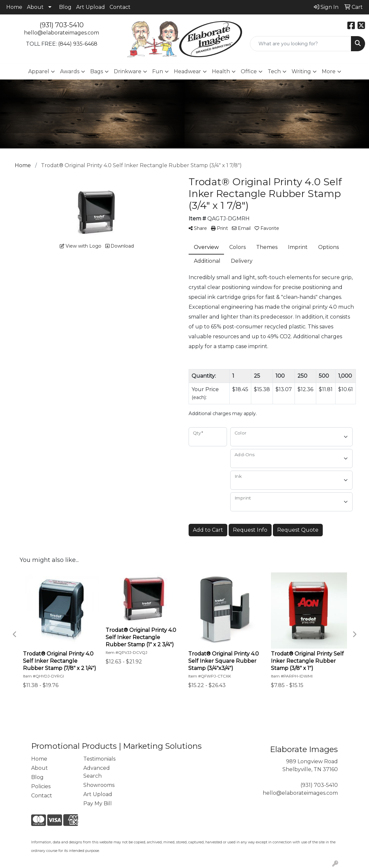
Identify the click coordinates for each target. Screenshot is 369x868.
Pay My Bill (98, 803)
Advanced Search (97, 772)
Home (14, 7)
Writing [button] (301, 71)
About (35, 7)
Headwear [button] (187, 71)
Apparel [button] (39, 71)
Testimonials (99, 759)
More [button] (329, 71)
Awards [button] (70, 71)
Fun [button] (158, 71)
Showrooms (99, 785)
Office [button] (249, 71)
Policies (41, 786)
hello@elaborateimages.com (61, 33)
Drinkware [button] (128, 71)
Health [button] (221, 71)
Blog (65, 7)
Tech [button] (274, 71)
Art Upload (91, 7)
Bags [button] (97, 71)
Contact (120, 7)
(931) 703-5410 (62, 25)
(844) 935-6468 (78, 44)
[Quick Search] (301, 44)
